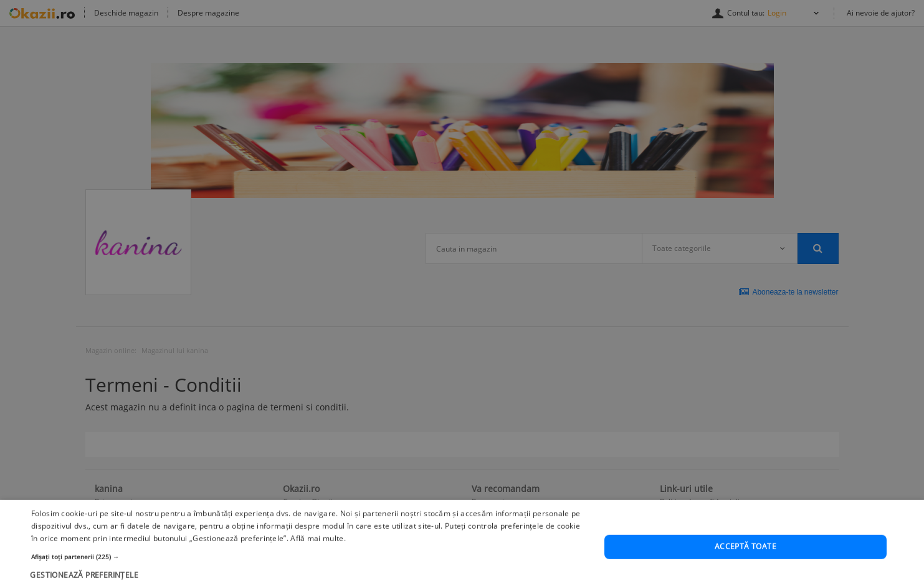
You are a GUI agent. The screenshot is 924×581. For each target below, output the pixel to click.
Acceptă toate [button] (745, 563)
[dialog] (462, 290)
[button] (309, 572)
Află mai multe (317, 555)
